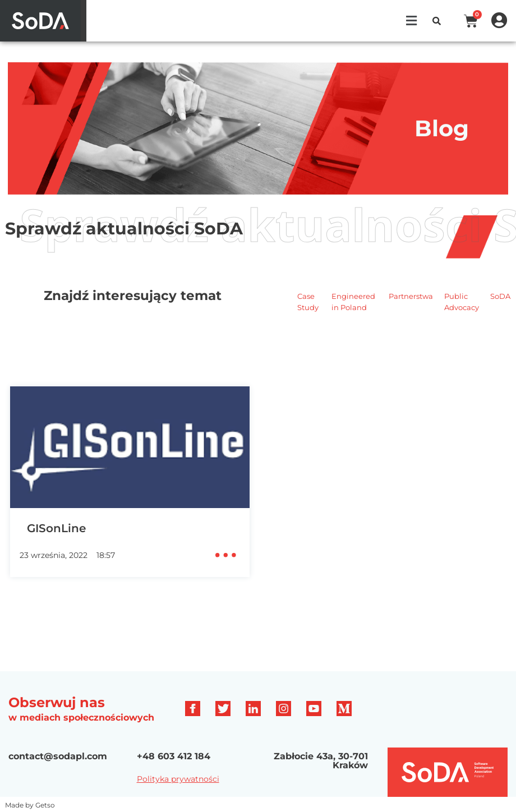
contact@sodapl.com (58, 756)
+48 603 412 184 (174, 756)
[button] (412, 21)
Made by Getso (30, 805)
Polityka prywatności (178, 779)
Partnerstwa (411, 296)
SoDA (500, 296)
